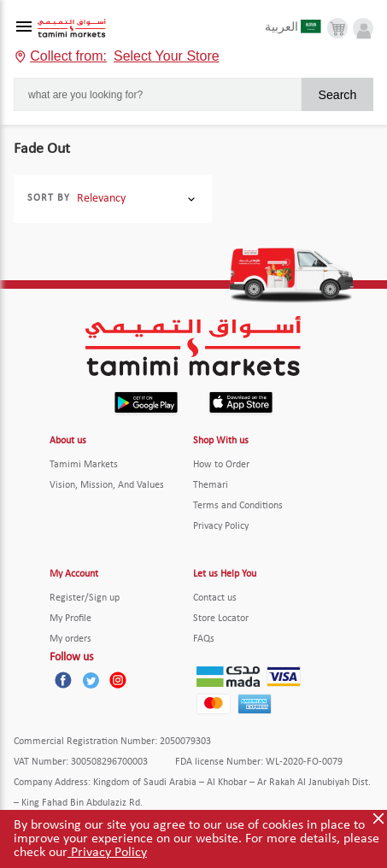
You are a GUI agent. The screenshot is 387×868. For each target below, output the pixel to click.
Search (337, 95)
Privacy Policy (107, 853)
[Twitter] (91, 680)
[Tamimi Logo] (72, 29)
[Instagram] (118, 680)
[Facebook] (63, 680)
